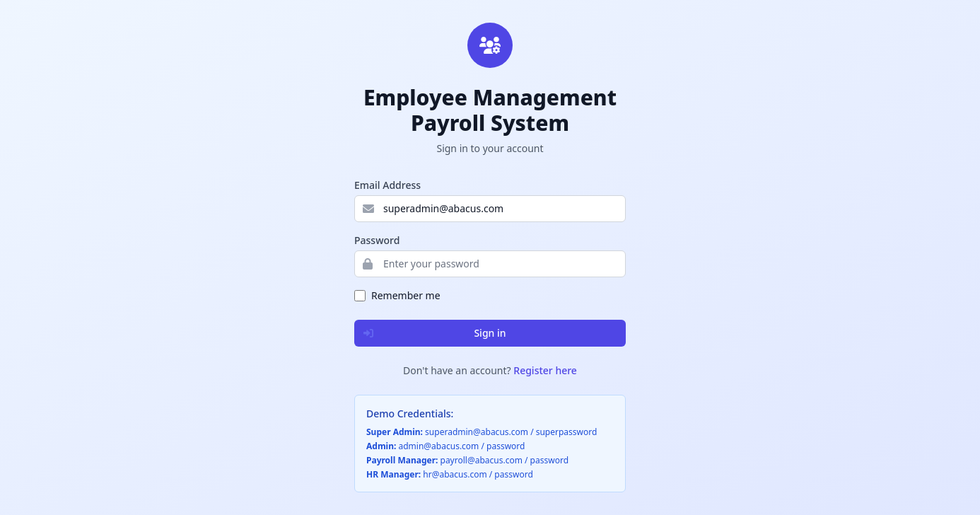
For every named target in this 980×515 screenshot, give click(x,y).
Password (377, 240)
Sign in (431, 333)
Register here (545, 370)
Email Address (387, 185)
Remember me (406, 295)
